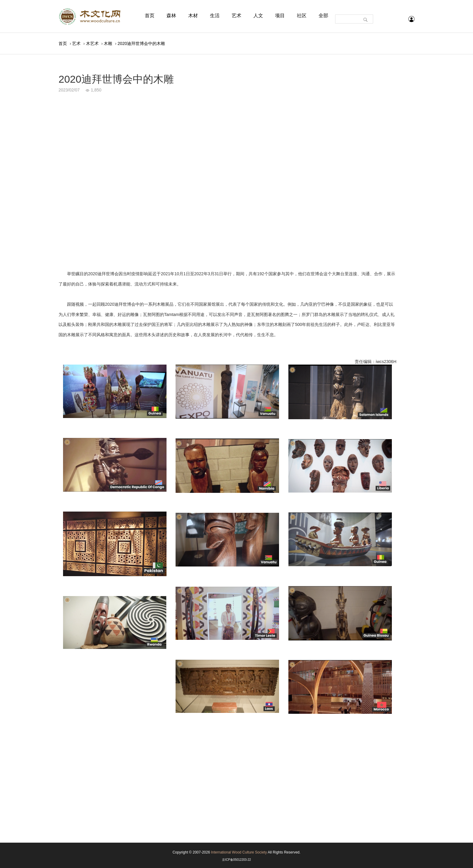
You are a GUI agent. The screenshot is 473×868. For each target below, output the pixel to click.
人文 (258, 16)
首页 (150, 16)
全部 (323, 16)
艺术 (237, 16)
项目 (280, 16)
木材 (193, 16)
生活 (215, 16)
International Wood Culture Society (239, 852)
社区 (302, 16)
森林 (171, 16)
